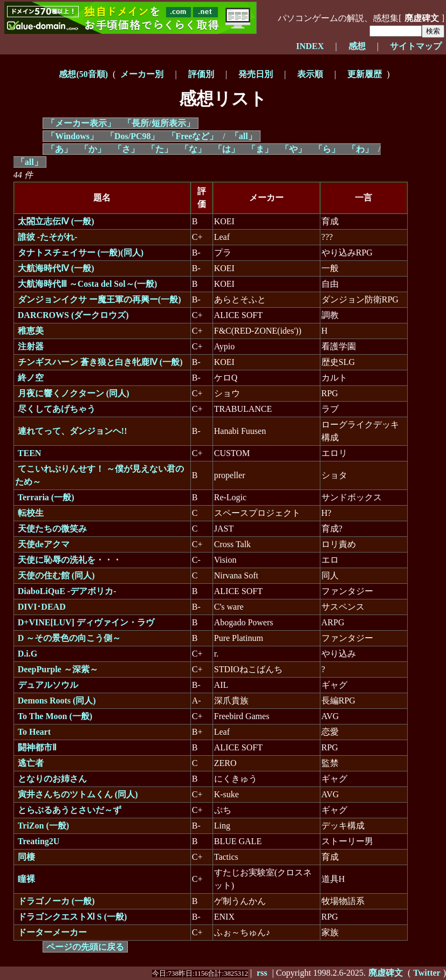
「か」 (93, 149)
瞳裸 (26, 879)
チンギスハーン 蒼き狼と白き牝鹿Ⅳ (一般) (100, 362)
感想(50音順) (83, 74)
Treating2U (39, 841)
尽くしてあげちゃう (57, 409)
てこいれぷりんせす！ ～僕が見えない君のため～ (100, 475)
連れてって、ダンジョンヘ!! (73, 431)
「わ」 (360, 149)
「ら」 (327, 149)
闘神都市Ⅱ (37, 747)
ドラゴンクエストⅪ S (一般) (73, 917)
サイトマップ (416, 46)
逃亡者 (31, 763)
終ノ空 (31, 378)
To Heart (34, 732)
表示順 (310, 74)
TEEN (30, 453)
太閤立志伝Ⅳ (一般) (56, 221)
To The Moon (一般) (55, 716)
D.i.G (28, 654)
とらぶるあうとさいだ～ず (70, 810)
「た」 (160, 149)
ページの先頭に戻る (85, 947)
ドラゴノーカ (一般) (56, 901)
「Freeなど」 (193, 136)
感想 (357, 46)
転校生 (31, 513)
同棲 (26, 857)
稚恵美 (31, 331)
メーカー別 (142, 74)
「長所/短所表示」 (159, 123)
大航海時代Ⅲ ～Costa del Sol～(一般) (88, 284)
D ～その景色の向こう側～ (70, 638)
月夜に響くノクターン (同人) (74, 393)
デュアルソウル (48, 685)
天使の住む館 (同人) (56, 575)
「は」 (227, 149)
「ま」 (260, 149)
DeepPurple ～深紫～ (58, 669)
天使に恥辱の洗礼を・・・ (70, 560)
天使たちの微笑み (52, 529)
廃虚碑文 (422, 18)
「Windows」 (72, 136)
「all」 (243, 136)
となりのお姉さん (52, 779)
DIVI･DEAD (42, 607)
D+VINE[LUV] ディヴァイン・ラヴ (86, 622)
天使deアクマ (44, 544)
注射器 (31, 346)
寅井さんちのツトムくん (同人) (78, 794)
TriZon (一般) (43, 826)
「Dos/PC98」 (133, 136)
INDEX (310, 46)
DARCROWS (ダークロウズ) (73, 315)
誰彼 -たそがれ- (48, 237)
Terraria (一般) (46, 497)
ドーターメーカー (52, 932)
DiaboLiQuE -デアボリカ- (67, 591)
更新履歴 (365, 74)
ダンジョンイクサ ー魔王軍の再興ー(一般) (100, 299)
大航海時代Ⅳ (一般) (56, 268)
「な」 (193, 149)
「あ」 (59, 149)
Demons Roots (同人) (57, 701)
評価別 (201, 74)
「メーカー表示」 (81, 123)
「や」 (293, 149)
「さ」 (126, 149)
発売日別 (256, 74)
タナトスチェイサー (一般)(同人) (81, 253)
